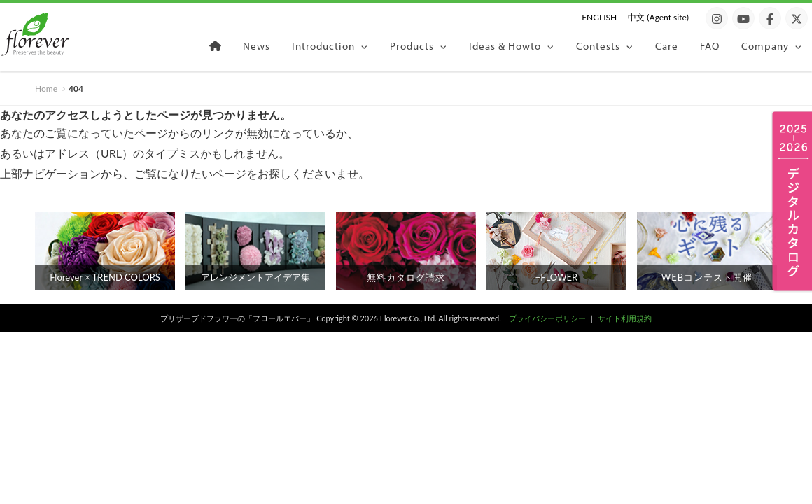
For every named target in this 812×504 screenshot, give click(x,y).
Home (46, 89)
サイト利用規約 (625, 318)
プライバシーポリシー (547, 318)
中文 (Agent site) (658, 17)
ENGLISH (599, 17)
